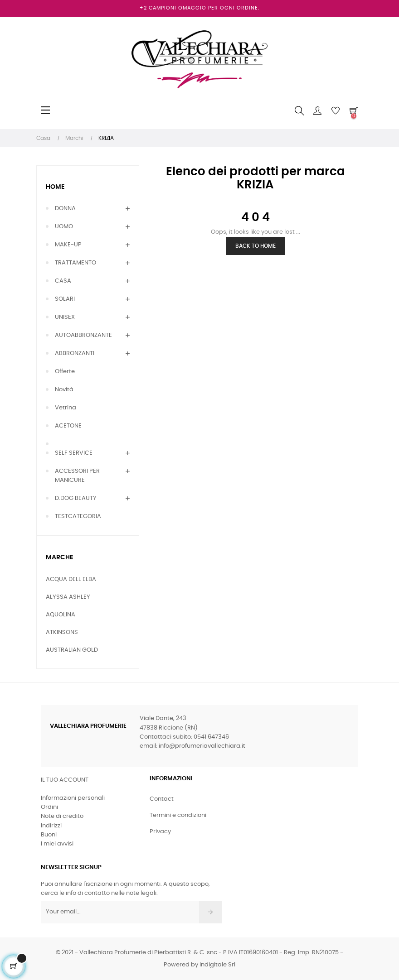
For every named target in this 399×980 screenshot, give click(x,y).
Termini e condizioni (178, 815)
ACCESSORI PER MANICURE (77, 476)
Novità (64, 390)
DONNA (65, 209)
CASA (63, 281)
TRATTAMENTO (75, 263)
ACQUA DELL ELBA (71, 579)
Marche (59, 557)
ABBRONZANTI (75, 353)
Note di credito (62, 816)
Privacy (160, 832)
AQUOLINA (61, 615)
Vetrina (66, 408)
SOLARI (65, 299)
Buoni (49, 835)
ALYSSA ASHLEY (68, 597)
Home (55, 187)
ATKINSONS (62, 632)
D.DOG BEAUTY (76, 498)
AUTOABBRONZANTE (83, 335)
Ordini (49, 807)
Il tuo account (65, 780)
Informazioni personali (73, 798)
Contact (162, 799)
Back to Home (255, 246)
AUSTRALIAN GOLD (72, 650)
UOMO (64, 227)
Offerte (65, 372)
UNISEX (65, 317)
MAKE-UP (68, 245)
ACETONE (68, 426)
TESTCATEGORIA (78, 516)
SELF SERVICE (74, 453)
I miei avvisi (57, 844)
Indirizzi (51, 826)
